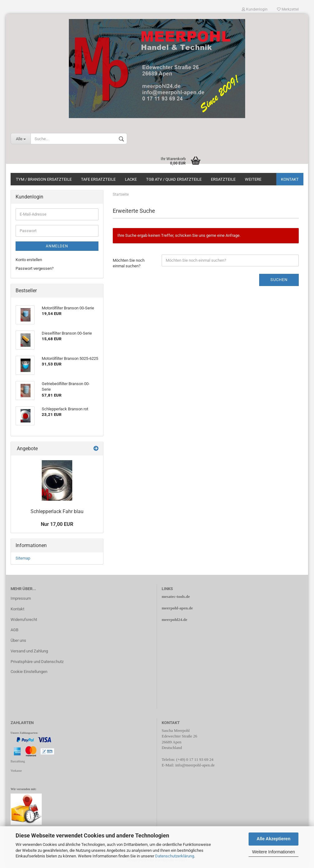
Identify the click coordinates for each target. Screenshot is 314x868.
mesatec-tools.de (176, 596)
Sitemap (23, 558)
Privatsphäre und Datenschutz (37, 662)
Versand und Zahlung (29, 651)
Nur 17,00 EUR (57, 524)
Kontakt (290, 179)
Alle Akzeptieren (274, 839)
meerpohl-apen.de (177, 608)
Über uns (18, 640)
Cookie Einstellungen (29, 672)
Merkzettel (288, 9)
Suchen (279, 280)
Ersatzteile (223, 179)
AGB (14, 630)
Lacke (131, 179)
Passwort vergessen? (35, 268)
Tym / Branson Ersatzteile (44, 179)
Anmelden (57, 246)
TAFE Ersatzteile (98, 179)
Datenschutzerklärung (175, 856)
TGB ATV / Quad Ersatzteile (174, 179)
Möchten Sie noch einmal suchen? (129, 263)
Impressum (21, 598)
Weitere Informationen (273, 852)
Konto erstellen (29, 260)
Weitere (253, 179)
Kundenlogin (255, 9)
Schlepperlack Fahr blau (57, 511)
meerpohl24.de (174, 620)
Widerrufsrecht (24, 620)
